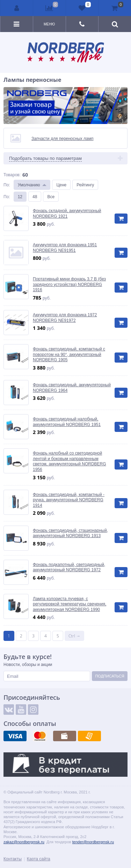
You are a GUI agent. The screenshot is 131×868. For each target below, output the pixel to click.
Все (51, 197)
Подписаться (110, 676)
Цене (61, 185)
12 (20, 197)
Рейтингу (85, 185)
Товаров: (12, 175)
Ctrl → (74, 636)
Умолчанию (29, 185)
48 (35, 197)
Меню (49, 24)
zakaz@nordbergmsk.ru (24, 842)
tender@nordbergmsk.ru (93, 842)
